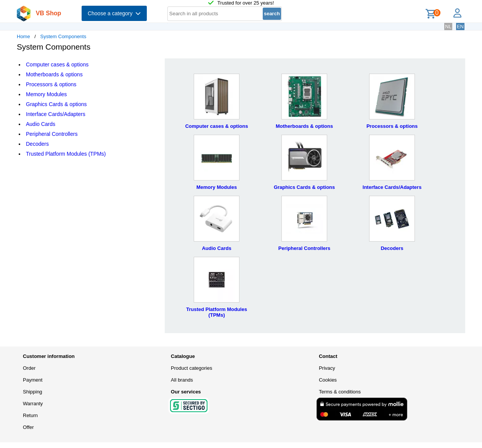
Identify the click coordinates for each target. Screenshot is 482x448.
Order (29, 368)
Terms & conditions (340, 392)
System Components (63, 36)
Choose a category (114, 13)
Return (30, 415)
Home (23, 36)
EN (460, 27)
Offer (28, 427)
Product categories (191, 368)
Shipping (33, 392)
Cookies (328, 380)
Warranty (33, 404)
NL (448, 27)
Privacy (327, 368)
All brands (182, 380)
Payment (33, 380)
